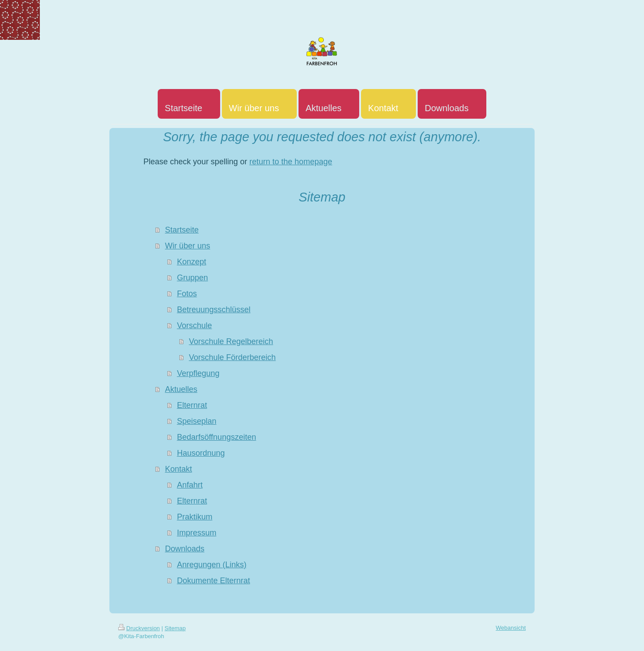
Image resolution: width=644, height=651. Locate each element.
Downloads (184, 549)
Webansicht (511, 628)
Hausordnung (201, 453)
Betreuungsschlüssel (213, 310)
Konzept (191, 262)
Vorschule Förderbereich (232, 357)
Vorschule (194, 325)
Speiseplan (196, 421)
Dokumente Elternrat (213, 581)
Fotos (187, 294)
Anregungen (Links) (211, 565)
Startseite (182, 230)
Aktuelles (181, 389)
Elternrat (192, 405)
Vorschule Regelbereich (231, 341)
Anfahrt (190, 485)
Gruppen (192, 278)
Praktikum (194, 517)
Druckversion (139, 628)
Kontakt (178, 469)
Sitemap (175, 628)
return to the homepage (291, 162)
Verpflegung (198, 373)
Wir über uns (187, 246)
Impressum (196, 533)
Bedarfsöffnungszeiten (216, 437)
